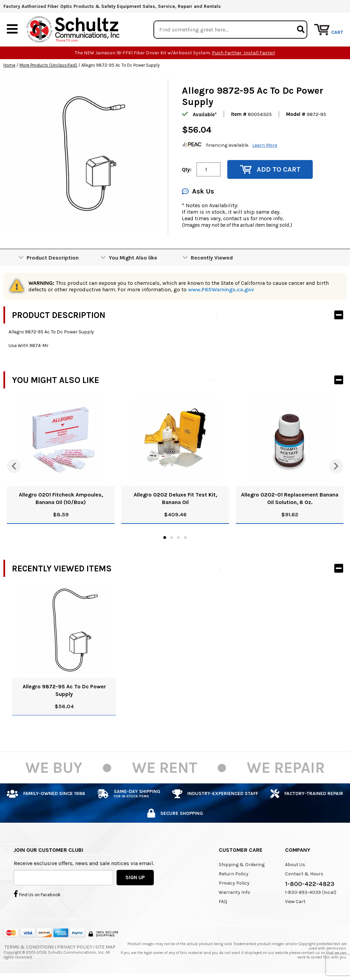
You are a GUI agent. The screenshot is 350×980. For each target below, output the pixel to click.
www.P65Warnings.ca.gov (221, 290)
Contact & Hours (304, 874)
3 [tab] (178, 538)
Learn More (265, 145)
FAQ (223, 902)
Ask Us (198, 192)
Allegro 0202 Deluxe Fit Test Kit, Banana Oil (175, 499)
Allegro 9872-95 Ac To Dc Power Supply (64, 691)
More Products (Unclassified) (48, 65)
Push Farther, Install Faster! (244, 53)
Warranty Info (234, 893)
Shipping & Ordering (242, 865)
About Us (295, 865)
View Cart (295, 902)
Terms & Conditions (29, 947)
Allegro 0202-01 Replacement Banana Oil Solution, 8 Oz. (290, 499)
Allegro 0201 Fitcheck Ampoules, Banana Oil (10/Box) (61, 499)
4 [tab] (185, 538)
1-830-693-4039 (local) (311, 893)
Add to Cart (270, 170)
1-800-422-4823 (310, 884)
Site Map (105, 947)
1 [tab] (165, 538)
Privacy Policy (234, 883)
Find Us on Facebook (37, 894)
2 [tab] (172, 538)
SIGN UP (135, 877)
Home (9, 65)
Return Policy (234, 874)
